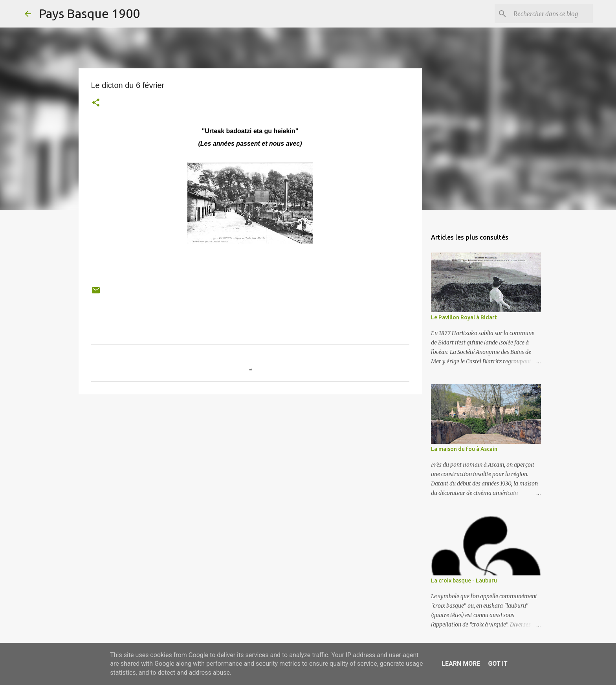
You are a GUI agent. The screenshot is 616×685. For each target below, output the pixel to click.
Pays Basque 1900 (89, 13)
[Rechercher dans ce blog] (552, 14)
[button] (96, 103)
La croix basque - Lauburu (464, 581)
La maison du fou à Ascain (464, 449)
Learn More (461, 664)
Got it (498, 664)
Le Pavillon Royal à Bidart (464, 317)
